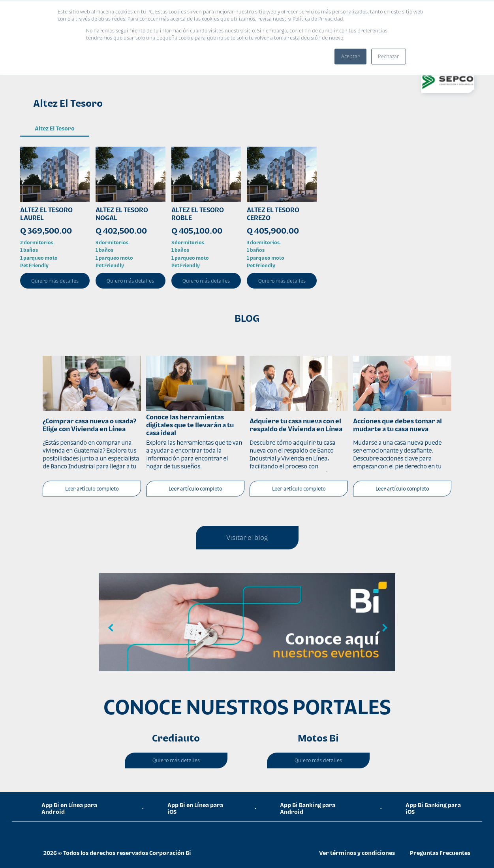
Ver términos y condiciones (357, 853)
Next (383, 628)
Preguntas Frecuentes (440, 853)
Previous (111, 628)
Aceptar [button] (350, 56)
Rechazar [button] (389, 56)
